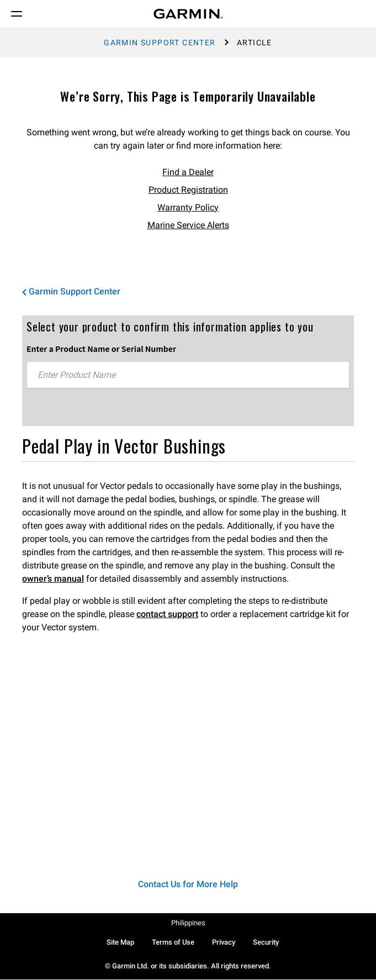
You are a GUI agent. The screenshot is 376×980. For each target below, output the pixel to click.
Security (266, 942)
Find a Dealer (188, 172)
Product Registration (188, 190)
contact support (167, 614)
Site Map (120, 942)
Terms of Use (173, 942)
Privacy (224, 942)
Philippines (188, 923)
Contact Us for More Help (188, 884)
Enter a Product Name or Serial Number (101, 349)
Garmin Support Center (160, 43)
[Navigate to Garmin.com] (188, 14)
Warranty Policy (188, 207)
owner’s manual (53, 579)
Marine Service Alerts (188, 225)
